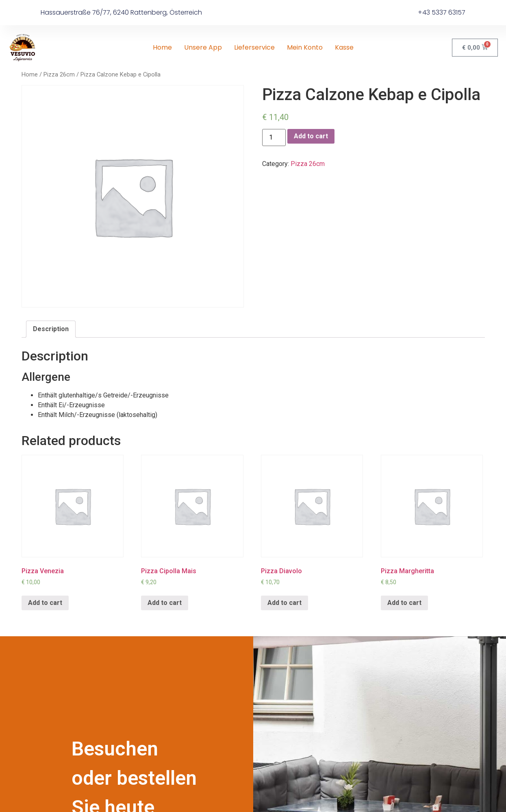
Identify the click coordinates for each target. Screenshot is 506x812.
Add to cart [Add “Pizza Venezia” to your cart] (45, 603)
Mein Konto (305, 47)
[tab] (51, 329)
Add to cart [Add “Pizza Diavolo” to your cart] (284, 603)
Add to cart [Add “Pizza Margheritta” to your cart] (404, 603)
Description (51, 329)
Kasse (344, 47)
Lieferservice (254, 47)
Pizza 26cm (59, 74)
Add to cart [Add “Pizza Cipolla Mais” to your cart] (165, 603)
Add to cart (311, 136)
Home (162, 47)
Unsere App (203, 47)
